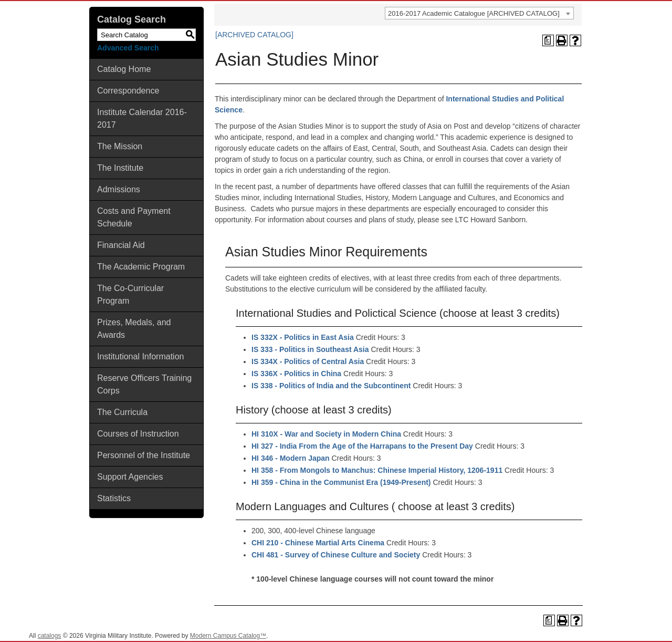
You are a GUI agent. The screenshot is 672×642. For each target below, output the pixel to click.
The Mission (120, 146)
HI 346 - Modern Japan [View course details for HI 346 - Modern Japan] (291, 458)
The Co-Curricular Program (130, 294)
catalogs (50, 636)
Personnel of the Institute (144, 455)
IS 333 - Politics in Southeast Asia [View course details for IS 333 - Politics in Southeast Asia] (310, 349)
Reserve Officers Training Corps (144, 384)
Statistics (114, 498)
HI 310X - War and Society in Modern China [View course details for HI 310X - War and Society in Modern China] (326, 434)
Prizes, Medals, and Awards (134, 329)
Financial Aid (121, 245)
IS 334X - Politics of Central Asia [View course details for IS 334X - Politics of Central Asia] (308, 361)
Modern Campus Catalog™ (228, 636)
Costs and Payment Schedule (134, 217)
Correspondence (128, 91)
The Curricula (122, 412)
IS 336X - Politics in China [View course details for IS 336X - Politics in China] (296, 374)
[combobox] (479, 13)
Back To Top (635, 625)
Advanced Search (128, 48)
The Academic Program (141, 267)
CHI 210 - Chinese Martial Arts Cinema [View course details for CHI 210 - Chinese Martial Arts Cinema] (318, 543)
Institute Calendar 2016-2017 (142, 118)
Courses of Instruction (138, 434)
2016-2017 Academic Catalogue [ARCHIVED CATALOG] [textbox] (474, 13)
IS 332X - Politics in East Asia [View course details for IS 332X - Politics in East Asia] (303, 337)
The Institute (120, 168)
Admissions (119, 189)
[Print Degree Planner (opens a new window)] (548, 40)
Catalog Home (124, 69)
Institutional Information (140, 356)
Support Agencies (130, 477)
